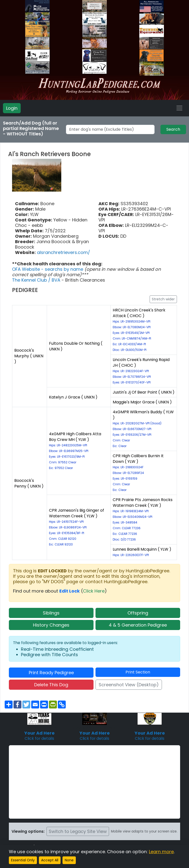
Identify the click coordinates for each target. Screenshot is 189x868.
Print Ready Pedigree (51, 673)
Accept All (50, 860)
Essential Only (23, 860)
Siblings (51, 613)
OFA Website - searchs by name (48, 269)
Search (173, 129)
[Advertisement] (94, 782)
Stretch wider (163, 299)
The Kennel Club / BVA (37, 280)
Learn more (161, 852)
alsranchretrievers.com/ (63, 252)
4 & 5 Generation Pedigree (138, 625)
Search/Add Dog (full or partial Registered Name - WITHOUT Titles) (31, 128)
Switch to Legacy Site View (78, 831)
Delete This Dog (51, 685)
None (69, 860)
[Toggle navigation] (179, 108)
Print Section (138, 672)
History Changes (51, 625)
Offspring (138, 613)
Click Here (94, 591)
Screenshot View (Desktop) (129, 685)
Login (12, 108)
